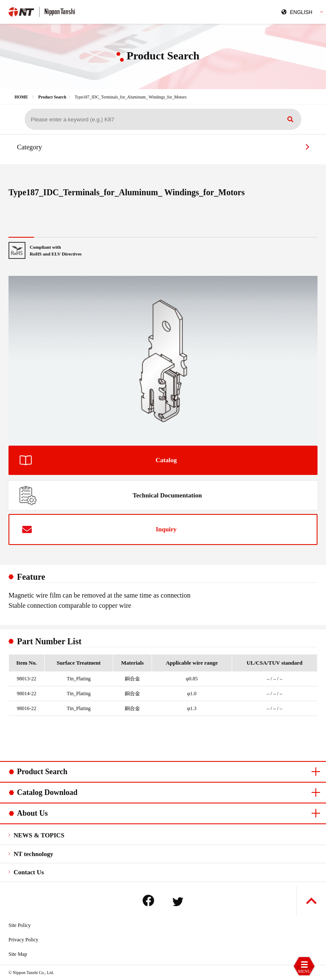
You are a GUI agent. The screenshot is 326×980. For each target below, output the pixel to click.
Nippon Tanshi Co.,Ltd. (82, 11)
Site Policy (20, 925)
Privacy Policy (23, 940)
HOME (21, 97)
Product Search (52, 97)
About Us (32, 813)
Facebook (148, 900)
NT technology (33, 854)
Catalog (166, 460)
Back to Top (311, 901)
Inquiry (166, 529)
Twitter (178, 902)
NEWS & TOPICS (39, 835)
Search (290, 119)
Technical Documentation (167, 495)
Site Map (18, 954)
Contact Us (29, 872)
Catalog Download (47, 792)
